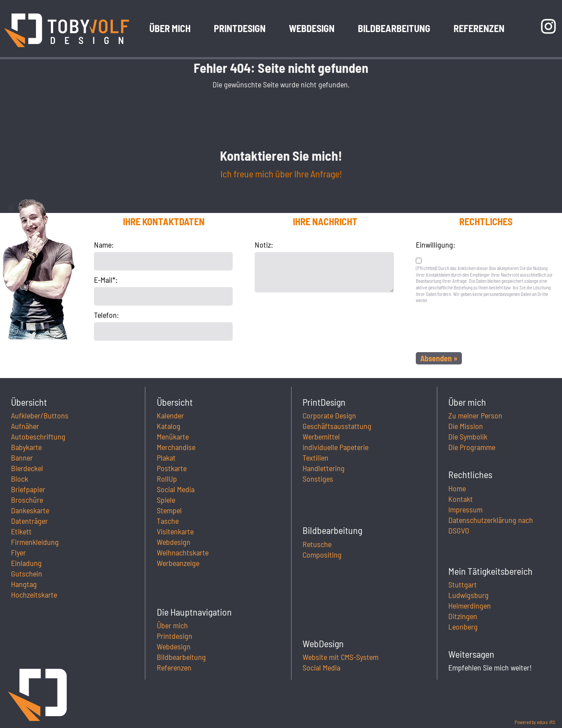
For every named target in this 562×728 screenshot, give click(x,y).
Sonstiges (318, 479)
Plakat (166, 458)
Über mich (172, 625)
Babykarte (26, 447)
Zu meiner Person (475, 415)
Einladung (26, 563)
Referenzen (174, 667)
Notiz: (264, 245)
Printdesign (175, 636)
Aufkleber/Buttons (40, 415)
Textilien (315, 458)
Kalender (170, 415)
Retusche (317, 544)
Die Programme (472, 447)
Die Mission (466, 426)
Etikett (21, 531)
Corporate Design (329, 415)
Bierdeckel (27, 468)
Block (20, 479)
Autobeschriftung (38, 436)
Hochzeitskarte (34, 595)
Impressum (465, 509)
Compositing (322, 555)
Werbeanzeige (178, 563)
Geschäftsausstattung (337, 426)
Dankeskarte (30, 510)
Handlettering (324, 468)
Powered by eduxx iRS (535, 722)
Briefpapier (28, 489)
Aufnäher (25, 426)
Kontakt (461, 499)
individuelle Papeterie (335, 447)
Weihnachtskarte (183, 552)
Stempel (169, 510)
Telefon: (106, 315)
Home (457, 488)
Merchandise (176, 447)
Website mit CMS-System (340, 657)
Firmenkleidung (35, 542)
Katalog (169, 426)
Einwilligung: (436, 245)
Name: (104, 245)
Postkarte (172, 468)
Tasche (168, 521)
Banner (22, 458)
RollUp (167, 479)
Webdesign (174, 542)
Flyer (18, 552)
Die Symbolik (468, 436)
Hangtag (24, 584)
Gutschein (27, 573)
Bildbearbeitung (181, 657)
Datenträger (29, 521)
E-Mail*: (106, 280)
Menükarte (173, 436)
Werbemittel (321, 436)
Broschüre (27, 500)
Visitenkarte (175, 531)
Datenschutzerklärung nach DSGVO (491, 525)
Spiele (166, 500)
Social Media (176, 489)
